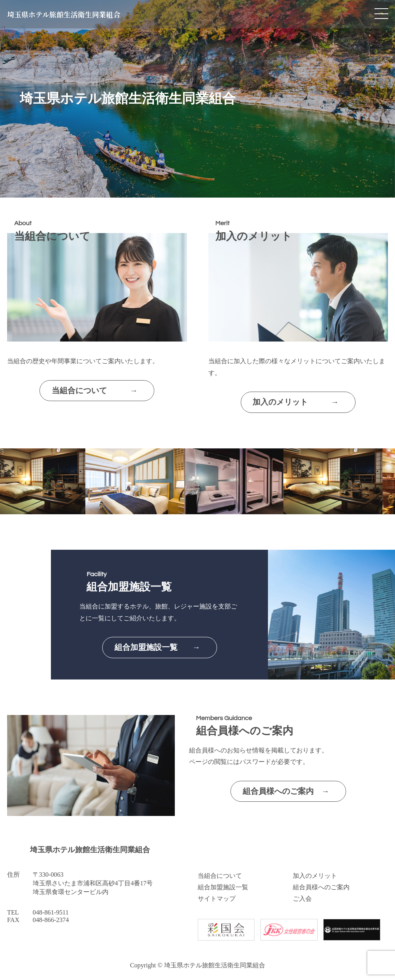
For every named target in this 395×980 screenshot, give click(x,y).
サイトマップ (217, 899)
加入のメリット (315, 876)
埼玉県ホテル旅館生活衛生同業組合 (64, 14)
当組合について (220, 876)
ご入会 (302, 899)
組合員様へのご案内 (321, 887)
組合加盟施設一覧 (223, 887)
